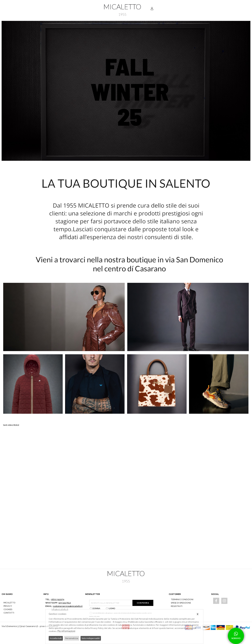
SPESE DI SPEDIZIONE (181, 603)
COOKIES (8, 609)
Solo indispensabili (91, 638)
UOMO (111, 608)
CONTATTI (9, 613)
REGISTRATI (177, 606)
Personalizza (72, 638)
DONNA (95, 608)
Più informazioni (66, 631)
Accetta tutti (56, 638)
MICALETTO (9, 603)
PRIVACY (8, 606)
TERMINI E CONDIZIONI (182, 599)
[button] (247, 91)
